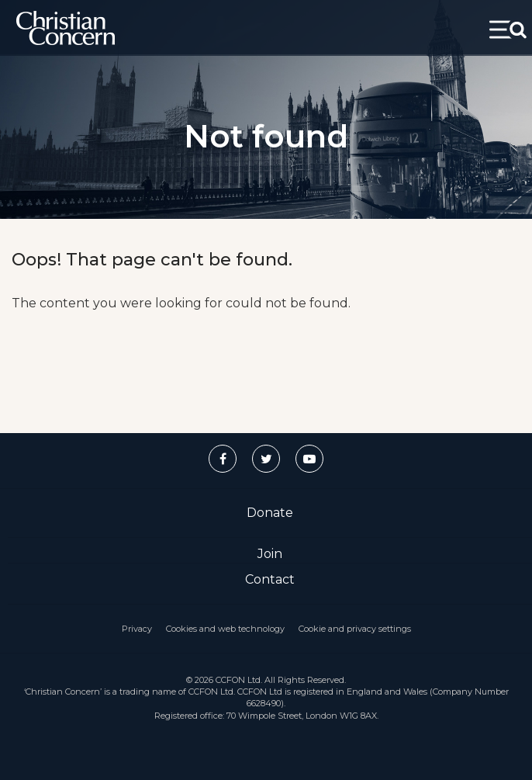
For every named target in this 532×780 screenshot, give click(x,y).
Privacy (137, 629)
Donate (270, 513)
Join (270, 554)
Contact (270, 579)
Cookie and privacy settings (355, 629)
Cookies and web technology (225, 629)
